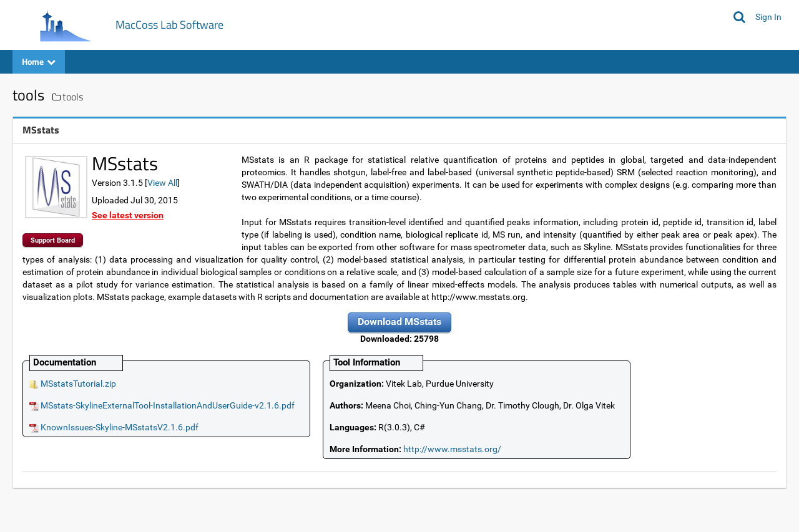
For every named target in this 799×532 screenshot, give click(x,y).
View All (162, 183)
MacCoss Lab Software (169, 25)
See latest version (128, 215)
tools (73, 97)
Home (39, 61)
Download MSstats (399, 322)
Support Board (53, 240)
